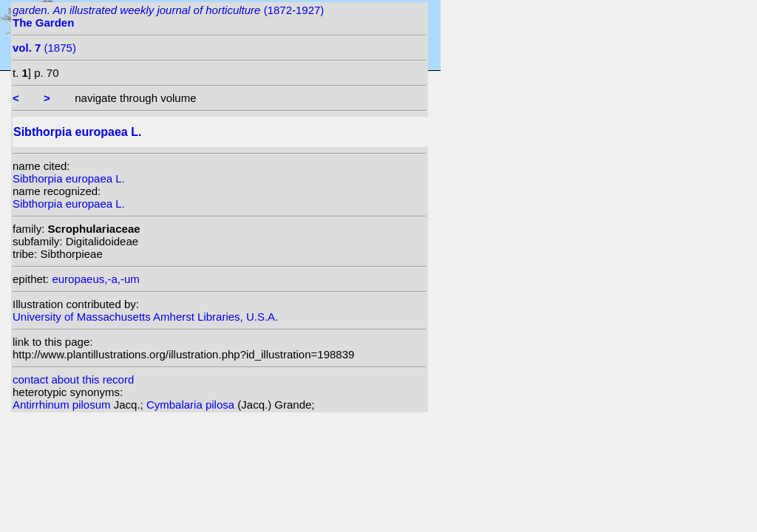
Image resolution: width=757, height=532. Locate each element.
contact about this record (73, 379)
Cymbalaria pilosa (192, 405)
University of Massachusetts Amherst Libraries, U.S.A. (145, 317)
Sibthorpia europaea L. (69, 178)
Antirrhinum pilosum (63, 405)
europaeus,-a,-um (95, 279)
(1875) (44, 48)
